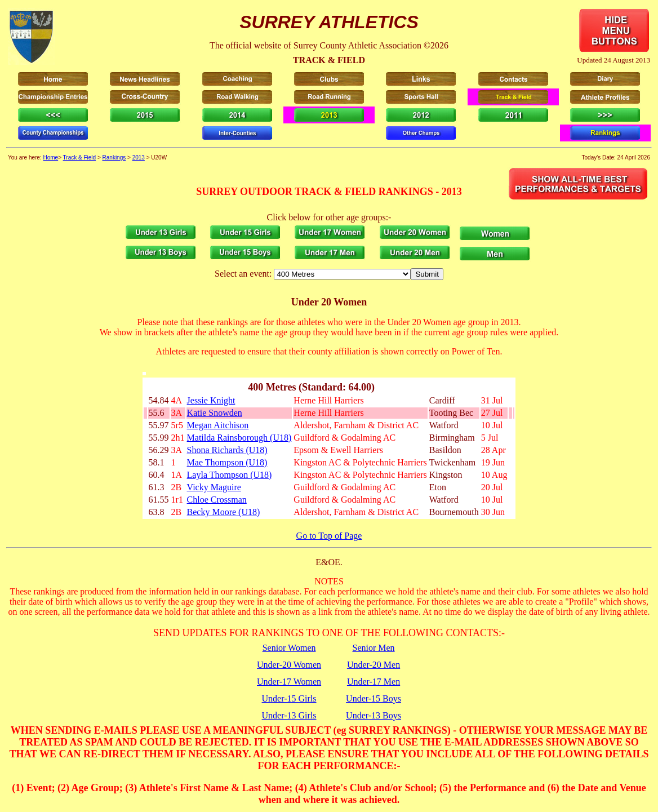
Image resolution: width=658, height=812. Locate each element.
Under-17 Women (289, 682)
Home (50, 157)
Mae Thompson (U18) (227, 462)
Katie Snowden (215, 413)
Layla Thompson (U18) (230, 475)
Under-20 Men (374, 665)
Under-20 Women (289, 665)
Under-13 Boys (374, 715)
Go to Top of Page (329, 536)
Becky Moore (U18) (224, 512)
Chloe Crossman (217, 500)
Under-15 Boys (374, 698)
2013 (139, 157)
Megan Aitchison (218, 425)
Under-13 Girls (289, 715)
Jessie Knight (211, 400)
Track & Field (80, 157)
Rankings (114, 157)
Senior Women (289, 648)
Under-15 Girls (289, 698)
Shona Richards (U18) (227, 450)
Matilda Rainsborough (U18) (239, 438)
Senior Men (373, 648)
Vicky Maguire (214, 487)
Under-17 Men (374, 682)
